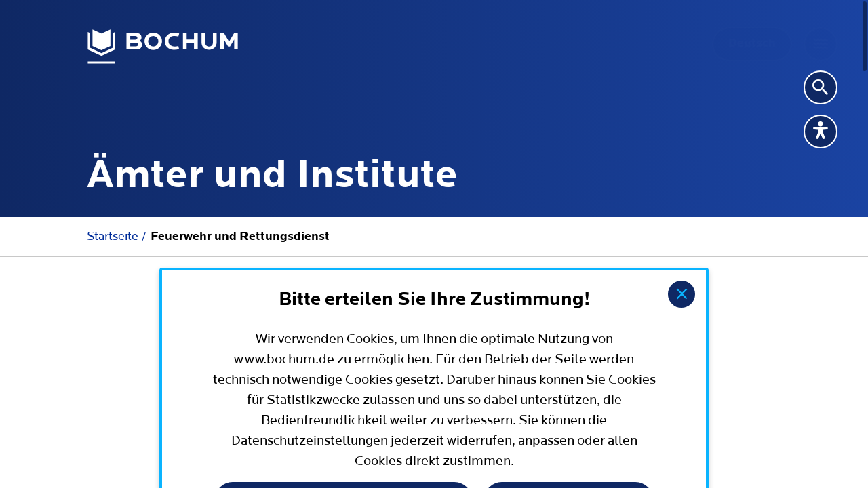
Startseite (113, 236)
